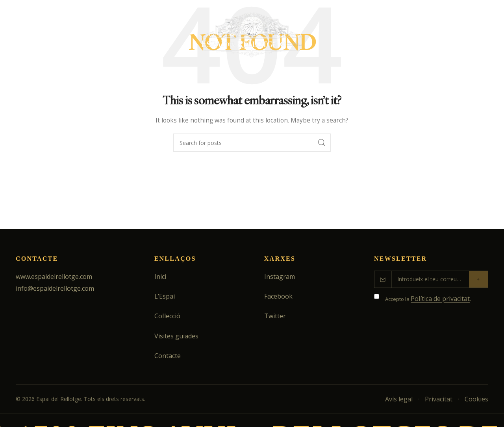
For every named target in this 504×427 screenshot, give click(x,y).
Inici (160, 277)
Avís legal (399, 399)
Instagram (280, 277)
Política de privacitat (440, 299)
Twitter (275, 316)
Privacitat (439, 399)
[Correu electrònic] (430, 279)
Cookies (476, 399)
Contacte (168, 356)
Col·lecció (167, 316)
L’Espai (165, 296)
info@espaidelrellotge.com (55, 288)
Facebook (278, 296)
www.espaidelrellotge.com (54, 277)
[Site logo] (252, 39)
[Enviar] (478, 279)
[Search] (483, 39)
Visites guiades (176, 336)
